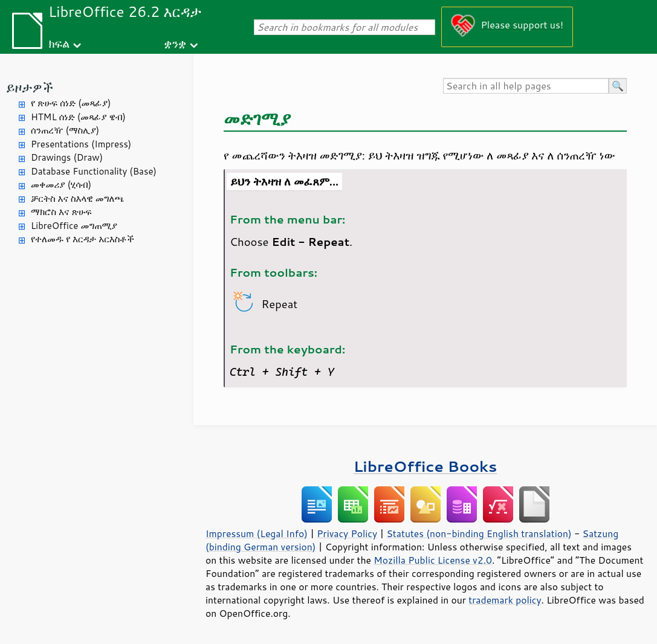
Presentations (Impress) (81, 144)
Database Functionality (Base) (94, 171)
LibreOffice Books (426, 466)
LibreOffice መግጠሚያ (74, 226)
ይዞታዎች (30, 87)
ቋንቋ (175, 43)
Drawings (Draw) (67, 157)
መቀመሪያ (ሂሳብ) (61, 185)
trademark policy (505, 600)
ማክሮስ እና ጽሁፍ (61, 212)
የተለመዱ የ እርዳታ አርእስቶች (83, 239)
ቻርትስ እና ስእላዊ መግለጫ (77, 198)
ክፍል (59, 43)
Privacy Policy (347, 533)
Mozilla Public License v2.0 (433, 560)
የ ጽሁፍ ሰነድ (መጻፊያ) (71, 103)
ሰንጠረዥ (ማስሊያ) (65, 130)
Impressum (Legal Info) (257, 533)
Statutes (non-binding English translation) (479, 533)
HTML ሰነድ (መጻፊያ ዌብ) (78, 117)
